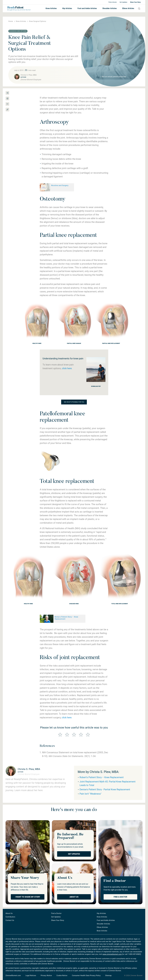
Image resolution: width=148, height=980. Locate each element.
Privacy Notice (46, 975)
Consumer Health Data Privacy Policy (86, 975)
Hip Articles (67, 8)
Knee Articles (51, 8)
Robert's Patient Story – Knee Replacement (102, 777)
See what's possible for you (74, 402)
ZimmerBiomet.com (13, 975)
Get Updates (123, 2)
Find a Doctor (113, 2)
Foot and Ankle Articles (87, 8)
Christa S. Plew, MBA (29, 769)
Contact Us (10, 920)
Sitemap (108, 975)
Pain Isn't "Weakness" (90, 794)
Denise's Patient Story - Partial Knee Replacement (105, 789)
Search (138, 8)
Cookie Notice (62, 975)
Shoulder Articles (109, 8)
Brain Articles (102, 931)
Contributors (10, 917)
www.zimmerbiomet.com (112, 954)
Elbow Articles (128, 8)
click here (67, 368)
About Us (74, 897)
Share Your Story (135, 2)
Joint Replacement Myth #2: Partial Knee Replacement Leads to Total (107, 783)
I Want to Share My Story (28, 897)
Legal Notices (31, 975)
